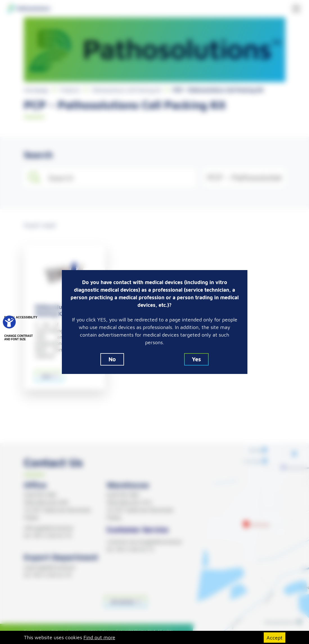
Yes (196, 359)
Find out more (99, 637)
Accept (275, 637)
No (112, 359)
